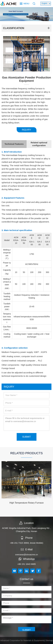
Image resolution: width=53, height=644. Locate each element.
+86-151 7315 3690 (19, 543)
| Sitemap (49, 640)
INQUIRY (26, 130)
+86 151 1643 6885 (27, 564)
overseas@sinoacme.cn (26, 555)
